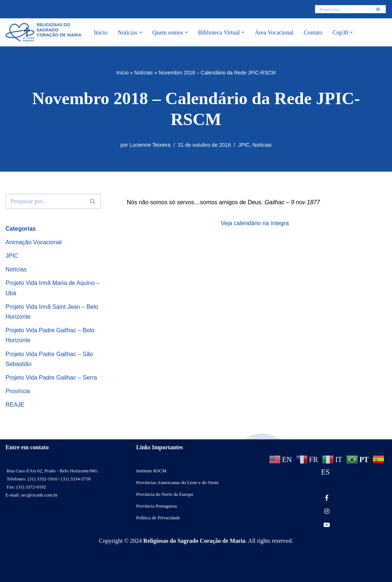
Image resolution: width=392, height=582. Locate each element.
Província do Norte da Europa (165, 494)
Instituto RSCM (151, 471)
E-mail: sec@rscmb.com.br (32, 495)
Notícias (144, 73)
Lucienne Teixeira (150, 145)
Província (18, 391)
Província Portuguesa (157, 506)
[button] (141, 32)
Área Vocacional (274, 32)
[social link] (327, 498)
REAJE (15, 405)
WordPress (58, 573)
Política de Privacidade (158, 518)
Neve (12, 573)
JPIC (244, 145)
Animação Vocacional (34, 242)
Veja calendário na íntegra (255, 223)
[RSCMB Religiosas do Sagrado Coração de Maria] (43, 32)
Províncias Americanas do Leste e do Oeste (177, 482)
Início (101, 32)
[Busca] (342, 9)
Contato (313, 32)
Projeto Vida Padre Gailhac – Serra (51, 378)
